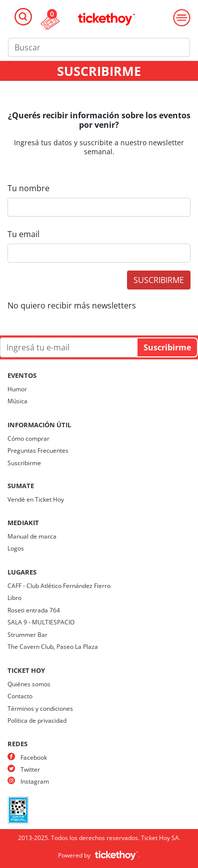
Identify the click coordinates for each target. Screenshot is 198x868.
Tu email (23, 234)
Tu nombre (28, 188)
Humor (17, 389)
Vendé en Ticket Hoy (36, 499)
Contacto (20, 696)
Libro (14, 598)
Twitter (30, 769)
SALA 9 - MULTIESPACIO (41, 622)
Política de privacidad (37, 721)
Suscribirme (24, 463)
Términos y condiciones (40, 709)
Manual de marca (32, 536)
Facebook (34, 757)
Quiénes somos (29, 684)
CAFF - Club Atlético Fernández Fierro (59, 586)
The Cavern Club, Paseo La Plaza (53, 647)
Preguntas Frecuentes (38, 450)
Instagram (35, 781)
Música (17, 401)
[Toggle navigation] (23, 17)
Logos (16, 548)
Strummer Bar (27, 635)
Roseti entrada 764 (34, 610)
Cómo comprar (28, 438)
